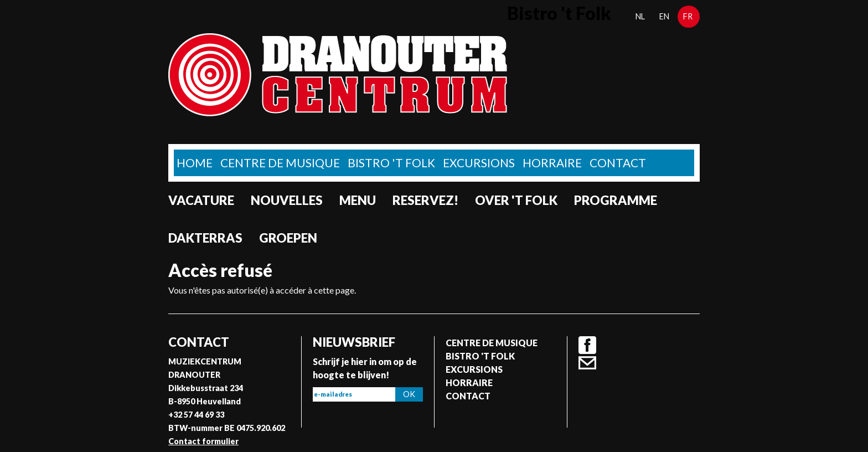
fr (688, 16)
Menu (358, 200)
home (195, 163)
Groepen (288, 238)
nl (640, 16)
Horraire (552, 163)
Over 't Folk (516, 200)
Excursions (479, 163)
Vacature (201, 200)
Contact (618, 163)
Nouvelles (287, 200)
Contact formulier (203, 441)
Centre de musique (280, 163)
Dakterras (205, 238)
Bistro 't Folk (391, 163)
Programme (616, 200)
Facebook (587, 345)
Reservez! (425, 200)
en (664, 16)
